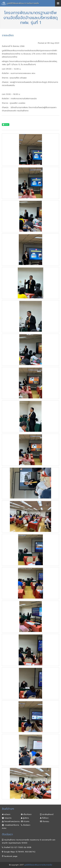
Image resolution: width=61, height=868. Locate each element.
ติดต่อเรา (26, 825)
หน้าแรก (6, 814)
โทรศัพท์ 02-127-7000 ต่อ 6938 (17, 847)
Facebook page (10, 856)
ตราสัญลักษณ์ (47, 814)
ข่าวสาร (25, 821)
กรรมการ (7, 818)
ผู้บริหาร (25, 818)
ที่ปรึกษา (44, 818)
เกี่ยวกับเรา (26, 814)
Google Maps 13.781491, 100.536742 (19, 852)
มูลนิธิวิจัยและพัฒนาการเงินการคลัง (23, 3)
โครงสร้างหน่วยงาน (11, 821)
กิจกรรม (45, 821)
